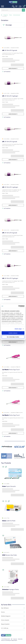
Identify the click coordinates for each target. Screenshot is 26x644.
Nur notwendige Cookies (13, 337)
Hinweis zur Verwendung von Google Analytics (9, 640)
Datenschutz (20, 639)
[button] (16, 6)
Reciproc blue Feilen (10, 555)
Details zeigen (18, 329)
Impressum (15, 639)
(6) (13, 68)
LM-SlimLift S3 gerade (10, 50)
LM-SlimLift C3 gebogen (10, 96)
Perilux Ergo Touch (11, 370)
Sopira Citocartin (9, 486)
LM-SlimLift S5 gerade (10, 233)
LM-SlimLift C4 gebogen (10, 187)
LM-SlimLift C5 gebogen (10, 278)
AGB (12, 639)
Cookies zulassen (13, 333)
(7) (13, 342)
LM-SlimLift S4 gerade (10, 142)
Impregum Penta (10, 589)
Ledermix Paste (9, 521)
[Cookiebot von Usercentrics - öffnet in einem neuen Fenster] (19, 306)
